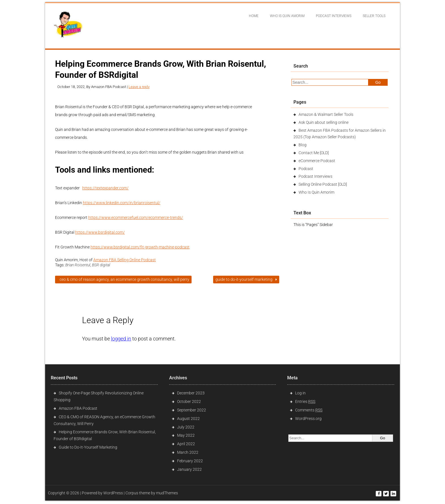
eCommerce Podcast (317, 161)
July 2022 (186, 427)
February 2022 (190, 461)
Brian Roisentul (78, 265)
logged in (121, 339)
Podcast (306, 169)
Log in (300, 393)
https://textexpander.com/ (105, 188)
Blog (303, 145)
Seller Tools (374, 16)
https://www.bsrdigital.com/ (100, 232)
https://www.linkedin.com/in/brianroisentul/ (122, 203)
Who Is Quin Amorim (287, 16)
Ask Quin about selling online (324, 122)
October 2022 (189, 401)
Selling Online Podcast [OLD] (323, 184)
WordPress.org (308, 419)
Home (254, 16)
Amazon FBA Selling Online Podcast (125, 260)
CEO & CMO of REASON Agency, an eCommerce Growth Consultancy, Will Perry (123, 279)
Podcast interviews (334, 16)
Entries (305, 401)
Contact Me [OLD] (314, 153)
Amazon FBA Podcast (78, 408)
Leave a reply (139, 87)
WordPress (113, 493)
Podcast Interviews (315, 176)
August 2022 (188, 419)
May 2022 (186, 435)
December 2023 (191, 393)
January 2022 (189, 469)
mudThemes (167, 493)
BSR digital (101, 265)
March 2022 (188, 452)
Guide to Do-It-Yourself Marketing (246, 279)
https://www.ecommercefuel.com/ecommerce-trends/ (136, 218)
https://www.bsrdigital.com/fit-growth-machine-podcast (140, 247)
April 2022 (186, 444)
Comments (309, 410)
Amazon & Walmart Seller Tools (326, 114)
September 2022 (192, 410)
